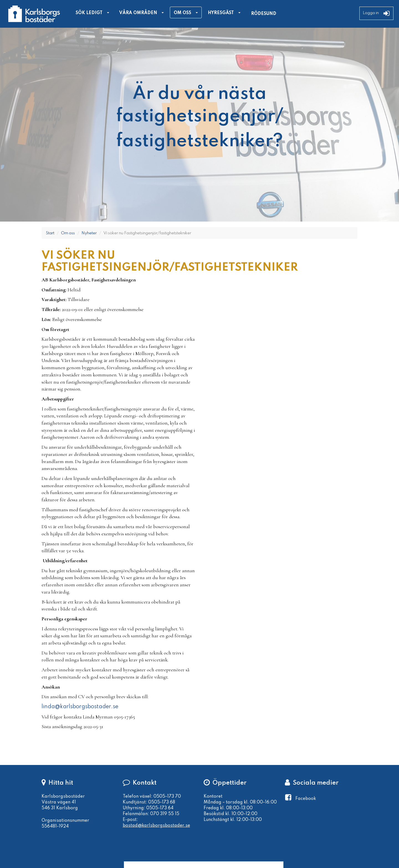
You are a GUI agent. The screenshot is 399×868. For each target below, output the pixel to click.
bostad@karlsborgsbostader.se (156, 826)
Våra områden (138, 13)
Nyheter (89, 233)
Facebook (306, 799)
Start (50, 233)
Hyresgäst (221, 13)
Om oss (182, 13)
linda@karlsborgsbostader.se (80, 707)
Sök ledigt (89, 13)
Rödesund (264, 14)
